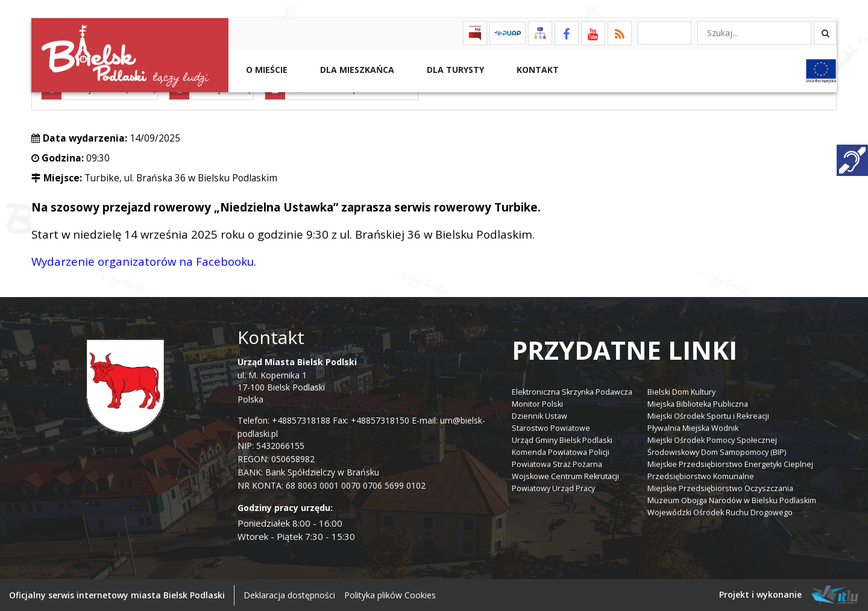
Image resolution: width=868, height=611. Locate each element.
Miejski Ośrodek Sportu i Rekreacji (708, 415)
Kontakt (536, 70)
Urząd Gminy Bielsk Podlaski (562, 439)
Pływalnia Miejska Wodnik (693, 427)
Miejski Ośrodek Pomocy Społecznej (712, 439)
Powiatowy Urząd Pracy (553, 487)
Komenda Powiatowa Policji (561, 451)
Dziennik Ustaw (539, 415)
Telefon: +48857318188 (284, 420)
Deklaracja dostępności (289, 594)
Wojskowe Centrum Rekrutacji (565, 475)
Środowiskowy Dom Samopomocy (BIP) (717, 451)
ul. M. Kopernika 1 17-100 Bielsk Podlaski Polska (297, 380)
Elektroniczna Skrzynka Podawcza (572, 391)
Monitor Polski (537, 403)
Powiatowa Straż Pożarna (557, 463)
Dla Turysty (454, 70)
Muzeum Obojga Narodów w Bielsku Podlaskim (732, 499)
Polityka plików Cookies (390, 594)
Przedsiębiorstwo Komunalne (701, 475)
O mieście (266, 70)
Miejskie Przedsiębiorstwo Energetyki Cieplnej (730, 463)
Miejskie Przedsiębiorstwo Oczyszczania (720, 487)
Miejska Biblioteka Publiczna (698, 403)
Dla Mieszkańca (356, 70)
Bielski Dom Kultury (681, 391)
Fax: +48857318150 (371, 420)
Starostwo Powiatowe (551, 427)
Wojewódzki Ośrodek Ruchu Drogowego (720, 511)
